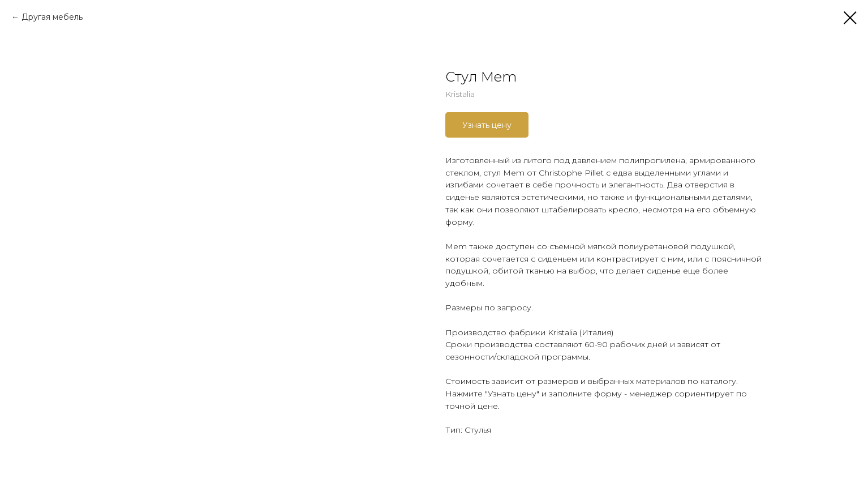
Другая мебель (52, 17)
